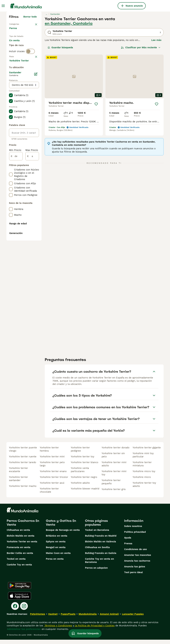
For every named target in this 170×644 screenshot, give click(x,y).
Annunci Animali (109, 618)
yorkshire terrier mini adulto (114, 468)
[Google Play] (20, 590)
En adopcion (19, 54)
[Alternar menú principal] (3, 6)
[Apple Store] (19, 600)
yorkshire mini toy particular (143, 459)
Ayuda (128, 542)
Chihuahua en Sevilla (97, 552)
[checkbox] (11, 97)
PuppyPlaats (68, 618)
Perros (14, 31)
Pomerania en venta (19, 552)
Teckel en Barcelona (97, 534)
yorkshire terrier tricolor (54, 481)
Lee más (156, 40)
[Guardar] (96, 104)
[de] (16, 252)
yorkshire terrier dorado (116, 452)
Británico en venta (57, 540)
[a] (32, 252)
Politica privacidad (135, 536)
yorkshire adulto (80, 487)
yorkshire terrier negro (84, 481)
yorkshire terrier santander (18, 483)
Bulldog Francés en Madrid (101, 540)
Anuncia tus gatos (135, 571)
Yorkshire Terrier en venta (22, 546)
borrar (33, 80)
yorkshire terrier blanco (85, 467)
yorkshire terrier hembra (49, 453)
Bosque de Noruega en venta (63, 534)
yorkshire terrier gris (114, 494)
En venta (17, 46)
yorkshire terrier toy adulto (144, 489)
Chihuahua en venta (18, 534)
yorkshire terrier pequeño (111, 486)
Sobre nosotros (133, 530)
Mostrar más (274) (26, 156)
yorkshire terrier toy (83, 461)
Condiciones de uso (135, 554)
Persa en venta (55, 563)
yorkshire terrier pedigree (80, 453)
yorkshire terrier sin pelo (113, 459)
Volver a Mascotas (21, 24)
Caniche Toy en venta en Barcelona (99, 565)
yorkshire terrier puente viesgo (23, 453)
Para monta (19, 62)
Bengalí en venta (56, 552)
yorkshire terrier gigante (147, 452)
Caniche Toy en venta (19, 569)
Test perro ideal (133, 577)
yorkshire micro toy (144, 476)
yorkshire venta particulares (80, 474)
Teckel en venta (16, 563)
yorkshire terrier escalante (18, 474)
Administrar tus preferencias (24, 633)
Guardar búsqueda (60, 47)
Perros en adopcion (96, 572)
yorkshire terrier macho (23, 490)
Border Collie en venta (20, 557)
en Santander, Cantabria (69, 23)
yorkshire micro (142, 481)
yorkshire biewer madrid (85, 493)
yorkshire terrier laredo (23, 467)
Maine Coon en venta (58, 557)
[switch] (30, 74)
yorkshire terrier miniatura (142, 468)
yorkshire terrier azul (52, 487)
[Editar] (36, 170)
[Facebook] (15, 610)
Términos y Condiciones (58, 630)
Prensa (128, 548)
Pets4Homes (38, 618)
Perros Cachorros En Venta (23, 527)
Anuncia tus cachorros (137, 565)
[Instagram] (24, 610)
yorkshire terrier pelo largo (52, 468)
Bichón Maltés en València (100, 546)
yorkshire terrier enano (53, 476)
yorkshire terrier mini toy (114, 477)
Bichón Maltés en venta (21, 540)
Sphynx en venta (56, 546)
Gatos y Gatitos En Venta (61, 527)
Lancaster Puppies (133, 618)
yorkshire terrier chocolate (49, 495)
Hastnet (53, 618)
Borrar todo (30, 17)
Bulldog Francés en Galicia (101, 557)
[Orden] (141, 47)
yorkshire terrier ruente (23, 461)
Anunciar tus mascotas (138, 559)
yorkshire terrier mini (52, 461)
